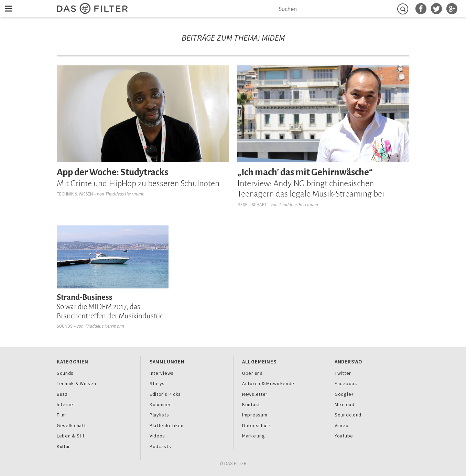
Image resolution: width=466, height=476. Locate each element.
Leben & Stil (71, 436)
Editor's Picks (165, 394)
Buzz (62, 394)
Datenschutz (257, 425)
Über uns (252, 373)
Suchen (404, 9)
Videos (157, 436)
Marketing (254, 436)
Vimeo (342, 425)
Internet (66, 404)
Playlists (159, 415)
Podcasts (160, 446)
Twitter (343, 373)
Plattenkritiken (167, 425)
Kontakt (251, 404)
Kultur (63, 446)
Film (61, 415)
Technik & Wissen (75, 194)
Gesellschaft (252, 205)
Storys (157, 383)
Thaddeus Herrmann (125, 194)
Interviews (162, 373)
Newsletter (255, 394)
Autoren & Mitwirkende (268, 383)
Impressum (255, 415)
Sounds (65, 326)
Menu (7, 4)
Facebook (346, 383)
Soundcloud (348, 415)
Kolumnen (161, 404)
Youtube (344, 436)
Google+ (344, 394)
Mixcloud (345, 404)
